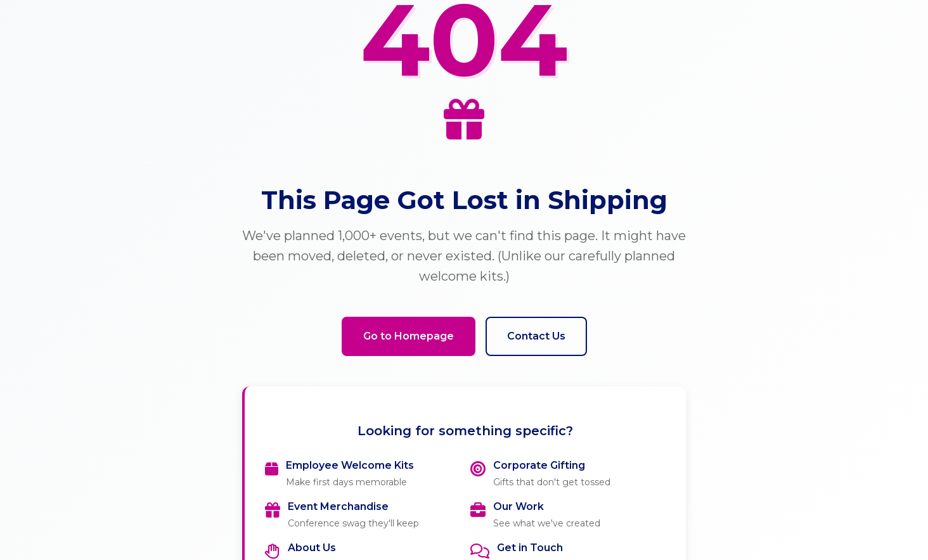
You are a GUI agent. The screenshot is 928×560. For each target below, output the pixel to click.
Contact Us (536, 336)
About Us (312, 548)
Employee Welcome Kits (350, 465)
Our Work (519, 506)
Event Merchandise (338, 506)
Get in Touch (530, 548)
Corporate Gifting (539, 465)
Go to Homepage (409, 336)
